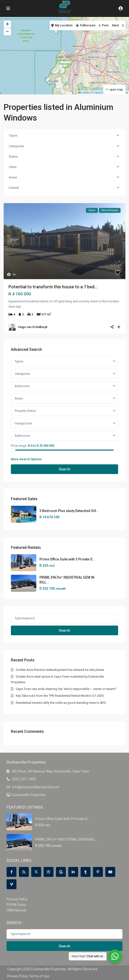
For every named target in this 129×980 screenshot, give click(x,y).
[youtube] (110, 872)
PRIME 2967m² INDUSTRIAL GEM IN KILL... (66, 839)
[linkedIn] (73, 872)
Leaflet (84, 92)
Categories (16, 146)
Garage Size (23, 423)
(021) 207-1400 (24, 779)
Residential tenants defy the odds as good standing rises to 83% (61, 703)
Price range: (19, 445)
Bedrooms (22, 386)
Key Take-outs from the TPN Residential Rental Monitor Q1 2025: (60, 696)
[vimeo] (11, 884)
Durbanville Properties (29, 795)
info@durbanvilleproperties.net (36, 787)
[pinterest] (98, 872)
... (23, 307)
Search (64, 469)
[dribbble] (49, 872)
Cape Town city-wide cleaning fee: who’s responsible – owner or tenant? (66, 689)
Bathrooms (23, 436)
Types (13, 135)
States (13, 157)
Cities (13, 167)
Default (14, 188)
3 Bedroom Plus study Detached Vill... (69, 511)
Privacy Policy (17, 899)
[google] (61, 872)
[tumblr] (86, 872)
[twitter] (36, 872)
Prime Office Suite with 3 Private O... (67, 559)
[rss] (24, 872)
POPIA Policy (16, 905)
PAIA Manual (16, 910)
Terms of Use (39, 976)
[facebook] (11, 872)
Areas (13, 177)
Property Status (25, 411)
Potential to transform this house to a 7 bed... (53, 287)
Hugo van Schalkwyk (33, 327)
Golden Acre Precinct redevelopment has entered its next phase (60, 670)
